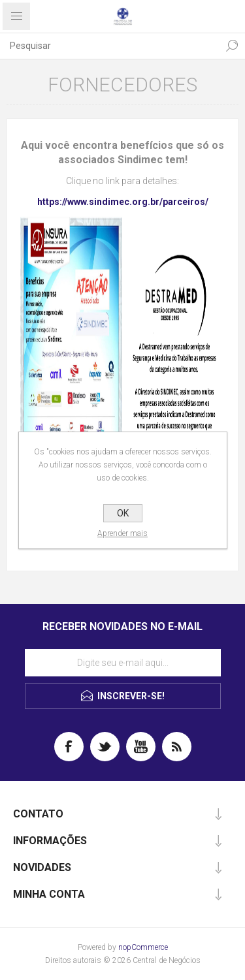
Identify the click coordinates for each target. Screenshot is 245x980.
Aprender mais (122, 533)
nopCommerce (143, 947)
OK (123, 513)
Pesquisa (232, 46)
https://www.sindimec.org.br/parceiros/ (123, 202)
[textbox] (109, 46)
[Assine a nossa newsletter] (123, 663)
